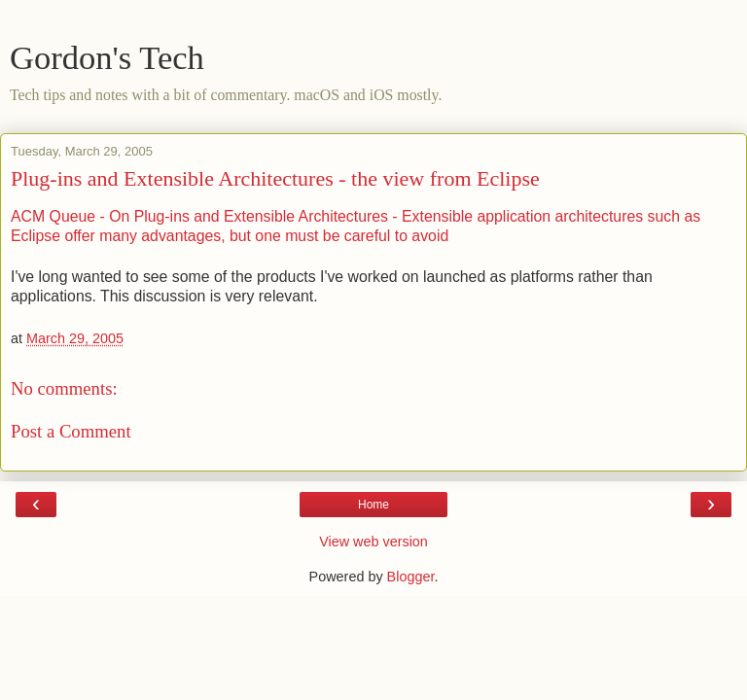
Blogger (411, 577)
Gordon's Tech (107, 57)
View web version (373, 542)
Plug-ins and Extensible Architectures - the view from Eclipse (275, 178)
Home (373, 505)
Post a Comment (71, 431)
